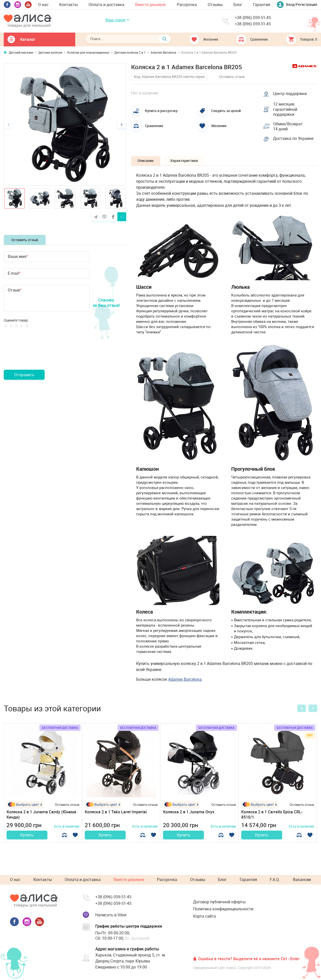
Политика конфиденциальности (223, 909)
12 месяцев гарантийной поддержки (286, 110)
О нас (43, 5)
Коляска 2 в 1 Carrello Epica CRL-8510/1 (272, 817)
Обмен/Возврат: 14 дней (289, 128)
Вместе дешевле (150, 5)
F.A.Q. (275, 879)
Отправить (24, 375)
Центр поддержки (290, 93)
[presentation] (42, 355)
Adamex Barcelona (185, 681)
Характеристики (188, 163)
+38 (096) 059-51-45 (253, 18)
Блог (238, 5)
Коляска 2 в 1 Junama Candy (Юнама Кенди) (41, 817)
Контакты (68, 5)
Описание (147, 163)
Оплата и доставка (106, 5)
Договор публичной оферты (219, 902)
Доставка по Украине (294, 140)
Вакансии (302, 879)
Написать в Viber (111, 915)
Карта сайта (205, 916)
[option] (65, 125)
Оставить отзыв (25, 240)
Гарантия (262, 5)
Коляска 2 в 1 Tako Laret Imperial (116, 814)
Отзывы (215, 5)
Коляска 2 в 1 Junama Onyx (189, 814)
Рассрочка (187, 5)
